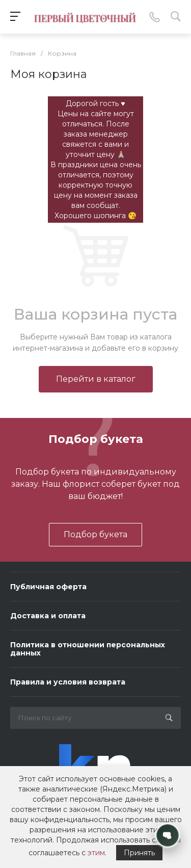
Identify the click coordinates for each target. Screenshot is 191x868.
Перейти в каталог (96, 379)
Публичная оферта (48, 587)
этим (96, 853)
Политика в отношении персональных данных (88, 649)
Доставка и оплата (48, 616)
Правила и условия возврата (68, 682)
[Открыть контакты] (168, 835)
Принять (139, 853)
